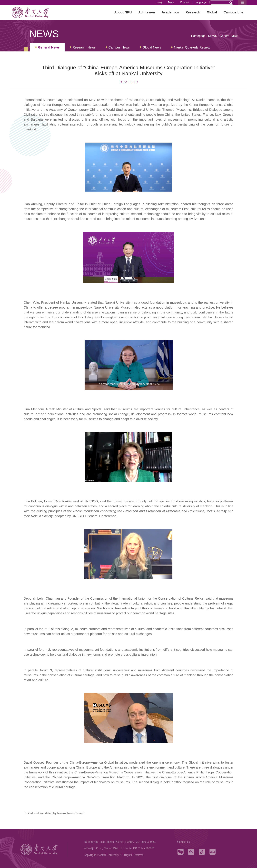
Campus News (119, 47)
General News (229, 36)
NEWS (213, 36)
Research (193, 12)
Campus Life (233, 12)
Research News (84, 47)
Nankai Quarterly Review (192, 47)
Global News (152, 47)
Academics (170, 12)
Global (212, 12)
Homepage (198, 36)
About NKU (123, 12)
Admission (147, 12)
